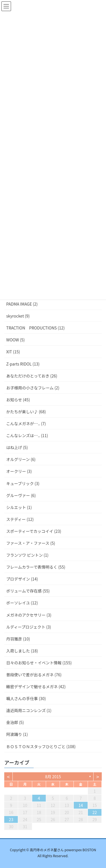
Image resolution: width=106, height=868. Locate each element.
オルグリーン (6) (21, 459)
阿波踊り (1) (17, 734)
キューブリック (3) (23, 483)
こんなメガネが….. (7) (26, 423)
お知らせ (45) (18, 400)
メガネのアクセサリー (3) (29, 615)
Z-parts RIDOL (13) (23, 364)
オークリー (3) (19, 471)
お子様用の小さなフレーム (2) (33, 388)
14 (81, 805)
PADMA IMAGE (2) (22, 304)
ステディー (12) (20, 519)
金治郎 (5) (15, 722)
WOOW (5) (15, 340)
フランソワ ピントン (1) (27, 555)
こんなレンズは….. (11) (27, 435)
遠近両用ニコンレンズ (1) (29, 710)
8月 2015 (53, 777)
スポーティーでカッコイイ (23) (34, 531)
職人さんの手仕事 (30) (26, 698)
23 (11, 819)
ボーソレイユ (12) (22, 603)
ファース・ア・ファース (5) (31, 543)
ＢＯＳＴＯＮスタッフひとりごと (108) (41, 746)
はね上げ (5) (17, 447)
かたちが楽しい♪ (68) (26, 412)
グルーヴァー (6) (21, 495)
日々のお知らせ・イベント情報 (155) (39, 663)
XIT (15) (13, 352)
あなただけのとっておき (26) (32, 376)
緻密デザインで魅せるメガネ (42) (36, 687)
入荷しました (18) (22, 651)
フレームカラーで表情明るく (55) (36, 567)
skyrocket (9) (18, 316)
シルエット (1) (19, 507)
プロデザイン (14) (22, 579)
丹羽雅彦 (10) (18, 639)
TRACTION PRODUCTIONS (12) (35, 328)
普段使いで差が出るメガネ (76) (34, 675)
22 (95, 812)
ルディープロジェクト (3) (29, 627)
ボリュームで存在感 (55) (28, 591)
